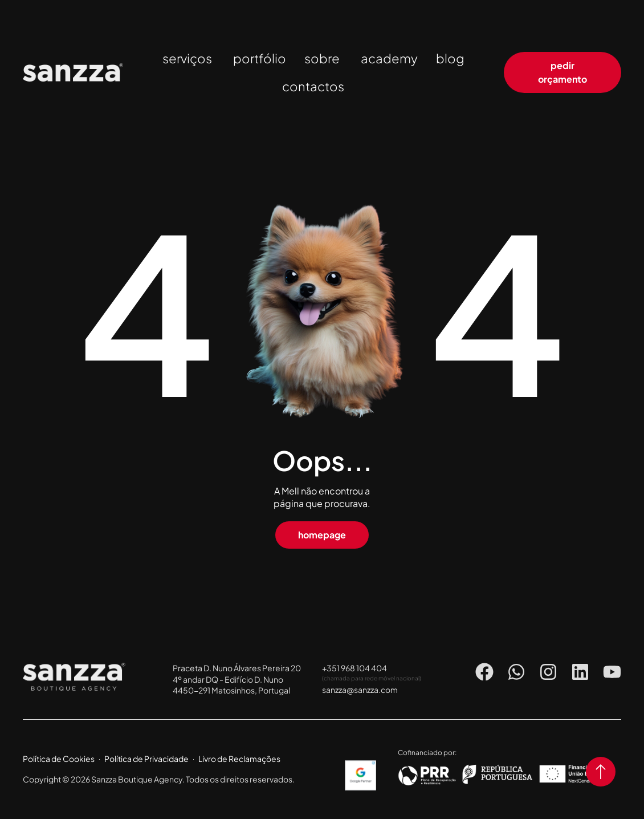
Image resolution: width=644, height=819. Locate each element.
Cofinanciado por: (427, 753)
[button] (322, 535)
